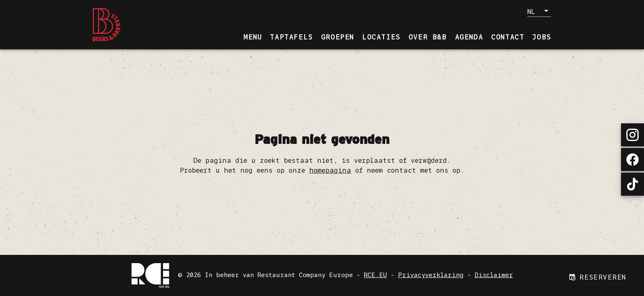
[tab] (253, 37)
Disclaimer (494, 275)
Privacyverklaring (431, 275)
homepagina (330, 170)
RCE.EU (375, 275)
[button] (539, 11)
